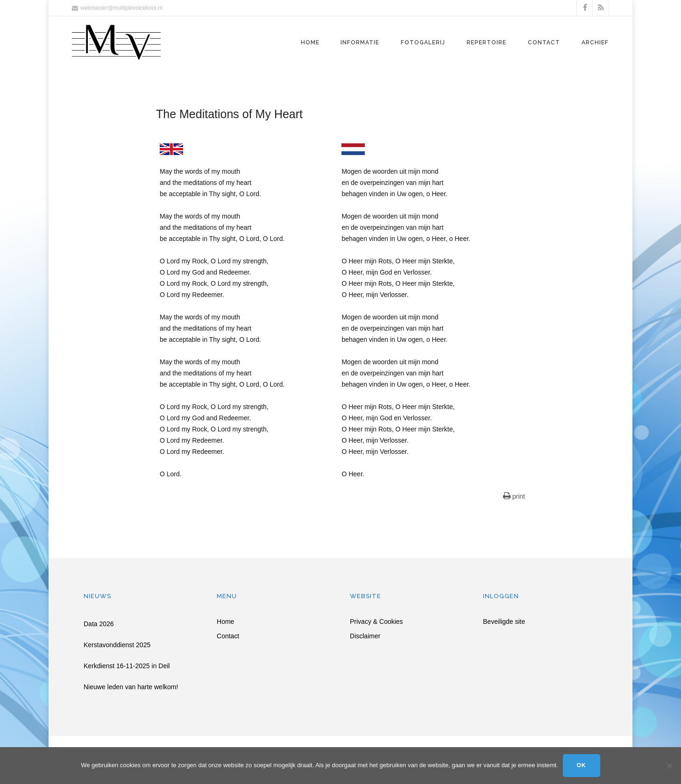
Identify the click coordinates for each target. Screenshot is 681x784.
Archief (595, 42)
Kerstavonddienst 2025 (117, 645)
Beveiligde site (504, 622)
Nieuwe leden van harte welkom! (131, 687)
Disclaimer (365, 636)
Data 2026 (99, 624)
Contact (544, 42)
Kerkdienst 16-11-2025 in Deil (127, 666)
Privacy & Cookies (376, 622)
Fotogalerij (423, 42)
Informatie (360, 42)
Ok (582, 765)
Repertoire (486, 42)
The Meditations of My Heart (229, 114)
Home (310, 42)
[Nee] (669, 766)
